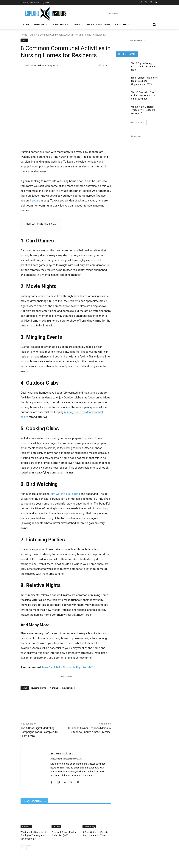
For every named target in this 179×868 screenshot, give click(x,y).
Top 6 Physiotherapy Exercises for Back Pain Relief (143, 67)
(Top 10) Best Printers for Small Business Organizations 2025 (144, 81)
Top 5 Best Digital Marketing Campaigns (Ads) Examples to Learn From (39, 732)
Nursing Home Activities (62, 688)
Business (26, 827)
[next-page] (29, 848)
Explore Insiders (37, 65)
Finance (56, 827)
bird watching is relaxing (65, 494)
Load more (137, 122)
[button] (154, 25)
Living (32, 35)
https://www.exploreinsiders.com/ (66, 759)
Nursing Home (39, 688)
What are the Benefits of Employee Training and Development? (33, 835)
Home (24, 35)
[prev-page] (23, 848)
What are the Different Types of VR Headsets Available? (143, 109)
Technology (89, 827)
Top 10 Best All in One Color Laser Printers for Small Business (143, 95)
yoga (35, 201)
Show (53, 224)
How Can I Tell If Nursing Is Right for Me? (67, 667)
